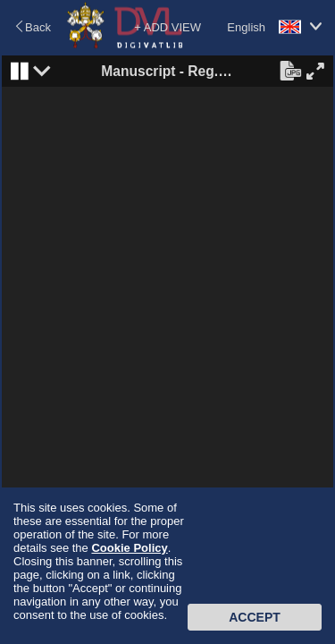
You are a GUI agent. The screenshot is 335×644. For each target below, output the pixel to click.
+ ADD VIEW (167, 27)
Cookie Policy (129, 548)
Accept (255, 617)
